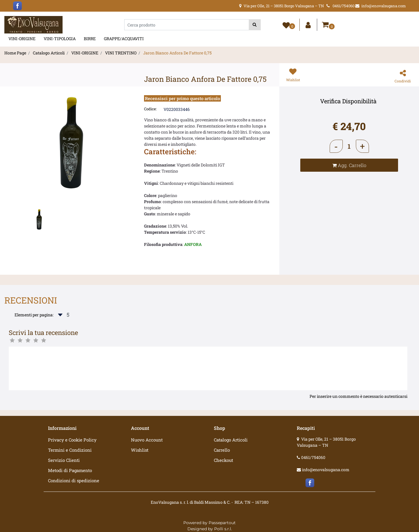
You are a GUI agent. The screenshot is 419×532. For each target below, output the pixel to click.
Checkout (223, 460)
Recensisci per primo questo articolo (182, 98)
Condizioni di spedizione (74, 480)
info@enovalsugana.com (326, 470)
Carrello (222, 450)
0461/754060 (313, 457)
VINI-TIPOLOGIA (60, 39)
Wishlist (140, 450)
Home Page (15, 53)
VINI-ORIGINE (22, 39)
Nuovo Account (147, 440)
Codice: (150, 109)
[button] (255, 25)
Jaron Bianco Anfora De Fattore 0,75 (177, 53)
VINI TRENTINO (121, 53)
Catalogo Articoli (49, 53)
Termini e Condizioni (70, 450)
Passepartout (222, 523)
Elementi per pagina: (34, 315)
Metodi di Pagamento (70, 470)
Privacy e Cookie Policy (72, 440)
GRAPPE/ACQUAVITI (124, 39)
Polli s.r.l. (223, 529)
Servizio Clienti (64, 460)
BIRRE (90, 39)
